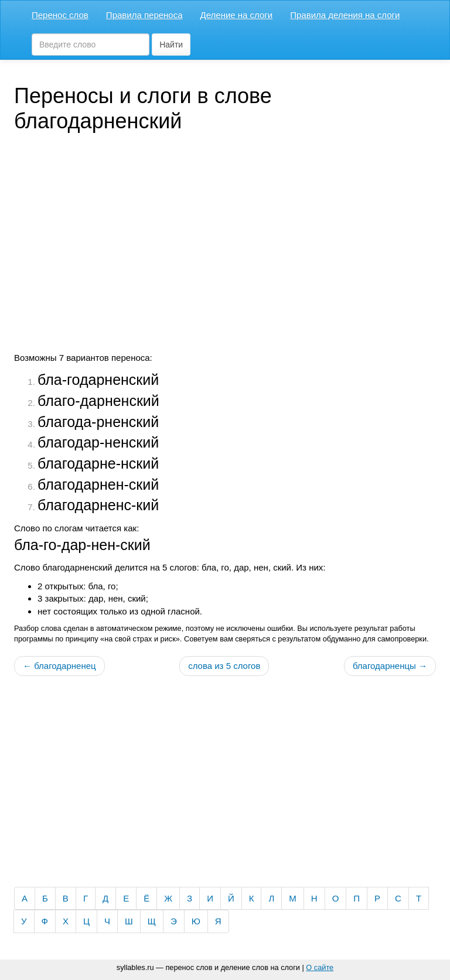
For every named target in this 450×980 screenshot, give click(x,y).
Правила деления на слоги (345, 15)
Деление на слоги (237, 15)
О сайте (320, 967)
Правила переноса (144, 15)
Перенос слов (60, 15)
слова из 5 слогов (224, 666)
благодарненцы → (390, 666)
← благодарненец (59, 666)
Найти (171, 45)
